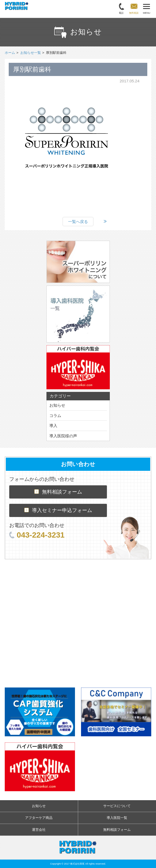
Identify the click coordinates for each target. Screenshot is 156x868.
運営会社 (39, 830)
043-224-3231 (37, 535)
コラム (55, 416)
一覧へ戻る (78, 222)
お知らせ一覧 (31, 53)
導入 (53, 426)
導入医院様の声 (63, 436)
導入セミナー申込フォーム (58, 510)
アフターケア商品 (39, 818)
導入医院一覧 (117, 818)
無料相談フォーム (58, 492)
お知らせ (57, 405)
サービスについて (117, 806)
